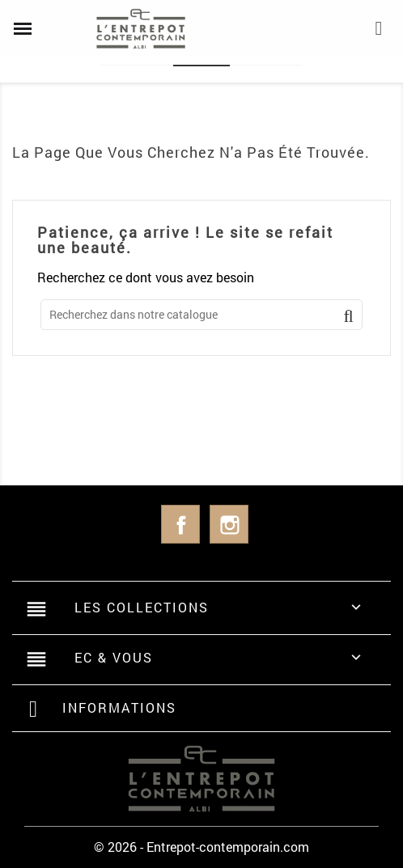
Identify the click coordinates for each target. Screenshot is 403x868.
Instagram (229, 524)
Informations (119, 707)
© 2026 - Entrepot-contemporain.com (201, 847)
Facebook (180, 524)
